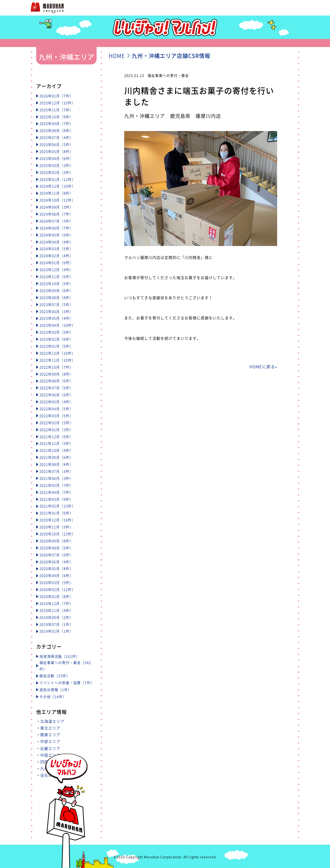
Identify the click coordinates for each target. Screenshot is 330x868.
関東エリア (50, 735)
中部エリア (50, 741)
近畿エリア (50, 748)
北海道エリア (52, 721)
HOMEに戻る (262, 367)
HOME (117, 56)
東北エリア (50, 728)
